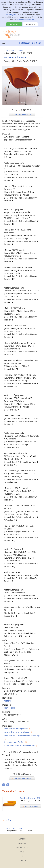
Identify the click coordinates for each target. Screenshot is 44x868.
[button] (5, 95)
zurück (8, 820)
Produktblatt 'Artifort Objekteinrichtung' (22, 736)
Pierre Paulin (10, 708)
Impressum (22, 843)
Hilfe (22, 856)
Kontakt (22, 839)
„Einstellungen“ (10, 15)
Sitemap (22, 860)
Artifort (7, 701)
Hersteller (25, 43)
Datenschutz (22, 847)
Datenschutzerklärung (25, 20)
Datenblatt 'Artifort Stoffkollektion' (19, 746)
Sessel (13, 50)
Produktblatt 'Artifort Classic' (17, 732)
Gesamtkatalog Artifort (14, 742)
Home (6, 50)
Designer (37, 43)
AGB (22, 852)
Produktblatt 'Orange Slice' (16, 729)
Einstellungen (30, 24)
